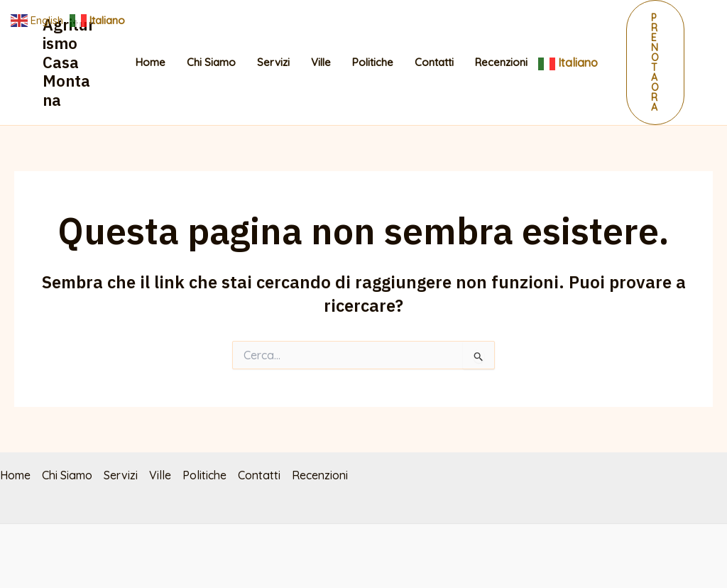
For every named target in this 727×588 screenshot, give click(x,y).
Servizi (273, 62)
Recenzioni (501, 62)
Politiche (373, 62)
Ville (321, 62)
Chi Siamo (211, 62)
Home (151, 62)
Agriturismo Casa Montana (69, 62)
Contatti (434, 62)
